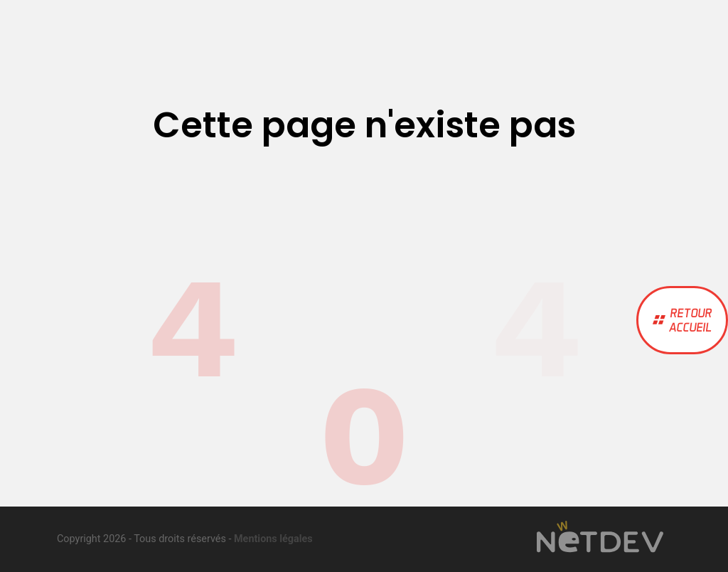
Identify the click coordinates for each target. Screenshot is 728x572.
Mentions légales (273, 539)
